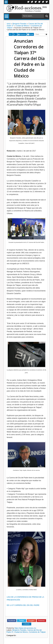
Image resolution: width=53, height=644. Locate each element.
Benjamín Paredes (19, 630)
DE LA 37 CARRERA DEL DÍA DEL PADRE (23, 605)
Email (31, 34)
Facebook (32, 2)
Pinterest (47, 2)
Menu (6, 2)
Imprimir (23, 34)
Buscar (46, 16)
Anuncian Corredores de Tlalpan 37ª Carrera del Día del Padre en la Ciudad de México (29, 58)
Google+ (36, 2)
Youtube (43, 2)
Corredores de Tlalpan (37, 632)
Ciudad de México (21, 632)
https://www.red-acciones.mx (25, 628)
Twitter (28, 2)
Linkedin (39, 2)
